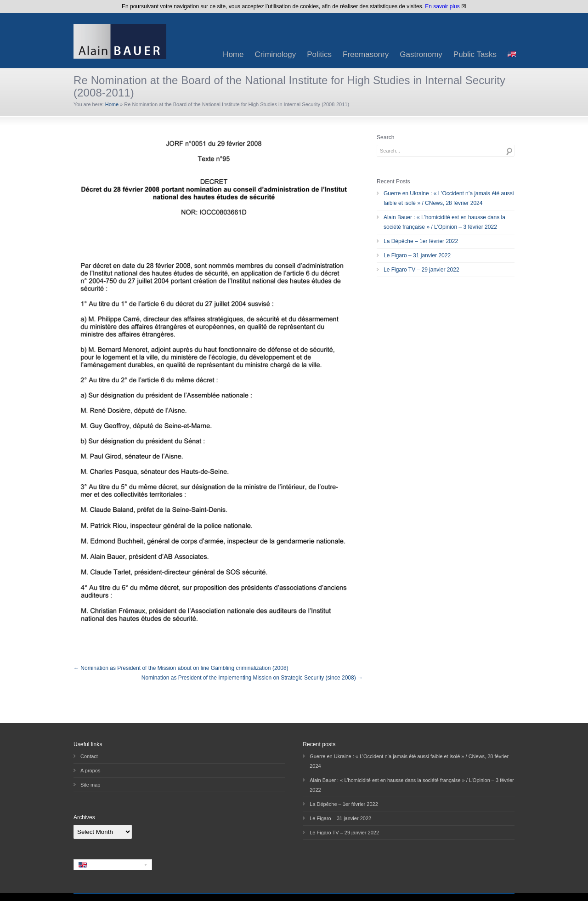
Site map (90, 785)
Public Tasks (475, 54)
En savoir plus (442, 6)
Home (233, 54)
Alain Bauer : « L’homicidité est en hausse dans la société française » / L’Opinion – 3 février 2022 (444, 222)
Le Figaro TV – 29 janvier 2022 (421, 270)
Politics (319, 54)
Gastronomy (421, 54)
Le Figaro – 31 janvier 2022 (417, 255)
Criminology (275, 54)
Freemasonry (366, 54)
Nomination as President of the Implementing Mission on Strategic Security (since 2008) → (252, 678)
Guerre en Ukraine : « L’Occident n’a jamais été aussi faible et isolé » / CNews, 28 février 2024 (449, 198)
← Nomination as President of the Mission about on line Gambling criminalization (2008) (181, 668)
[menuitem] (512, 54)
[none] (113, 865)
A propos (90, 771)
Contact (89, 756)
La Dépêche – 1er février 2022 (421, 241)
